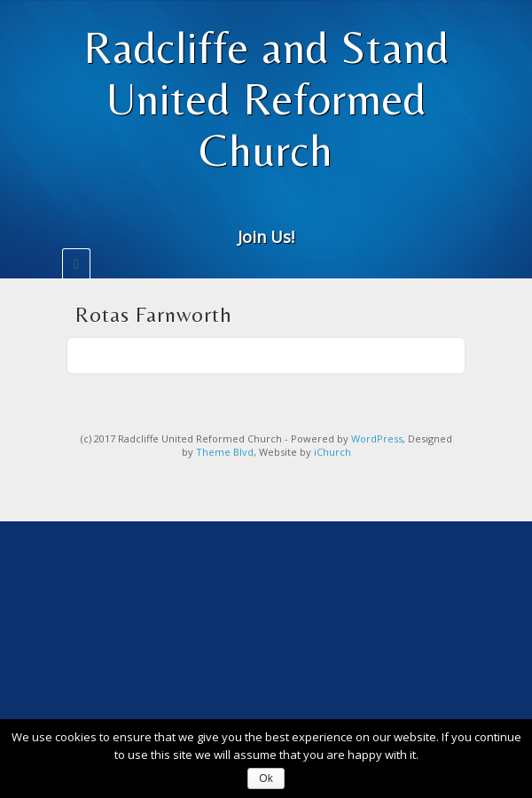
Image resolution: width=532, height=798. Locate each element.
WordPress (377, 438)
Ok (266, 778)
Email (243, 210)
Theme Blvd (225, 452)
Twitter (290, 210)
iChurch (332, 452)
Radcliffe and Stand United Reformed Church (266, 98)
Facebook (266, 210)
